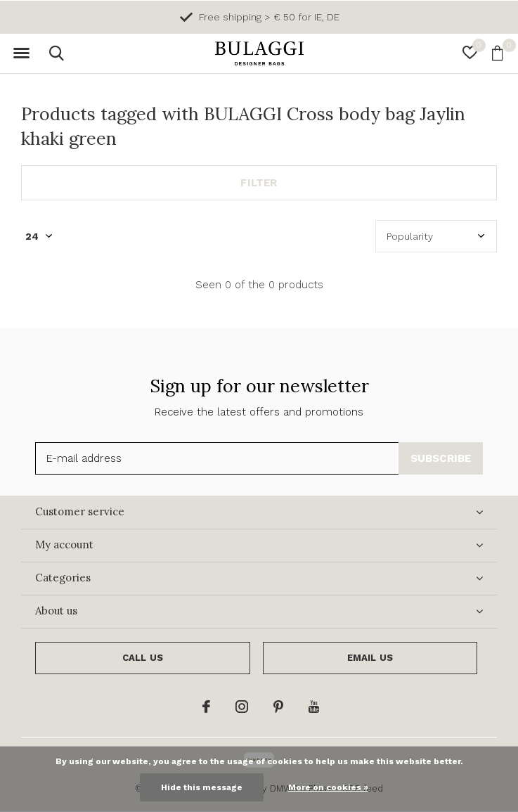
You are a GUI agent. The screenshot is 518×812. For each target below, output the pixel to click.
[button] (21, 53)
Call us (143, 658)
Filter (259, 183)
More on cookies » (328, 787)
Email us (370, 658)
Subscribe (441, 458)
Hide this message (202, 787)
